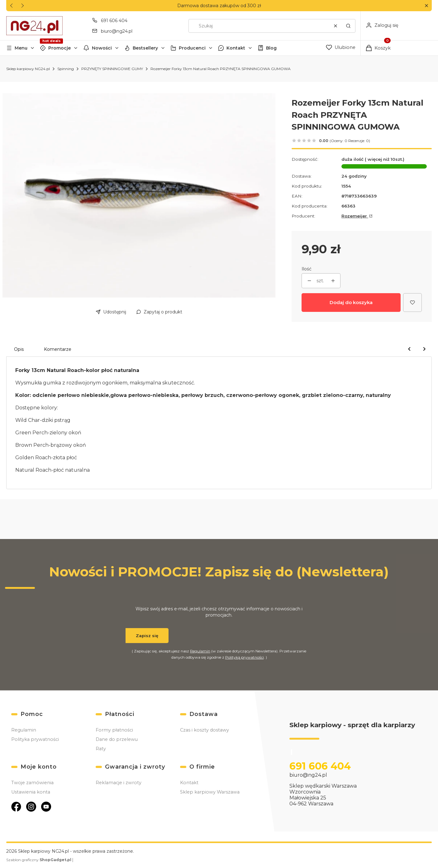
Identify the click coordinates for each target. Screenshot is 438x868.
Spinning (66, 69)
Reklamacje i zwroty (119, 783)
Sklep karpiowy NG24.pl (28, 69)
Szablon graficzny (39, 860)
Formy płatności (114, 730)
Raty (101, 749)
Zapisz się (147, 636)
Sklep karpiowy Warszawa (210, 792)
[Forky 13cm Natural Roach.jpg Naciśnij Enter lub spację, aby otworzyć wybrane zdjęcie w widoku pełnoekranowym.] (139, 195)
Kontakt (236, 48)
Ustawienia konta (31, 792)
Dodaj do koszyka (351, 302)
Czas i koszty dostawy (205, 730)
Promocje (60, 48)
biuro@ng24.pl (308, 775)
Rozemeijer (355, 216)
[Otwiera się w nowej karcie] (16, 807)
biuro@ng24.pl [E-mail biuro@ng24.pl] (117, 31)
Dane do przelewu (117, 739)
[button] (426, 6)
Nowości (102, 48)
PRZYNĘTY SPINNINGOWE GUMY (112, 69)
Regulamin (200, 651)
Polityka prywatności (35, 739)
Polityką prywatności (245, 657)
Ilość (307, 269)
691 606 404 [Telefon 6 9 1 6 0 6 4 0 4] (114, 21)
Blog (271, 48)
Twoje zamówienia (32, 783)
